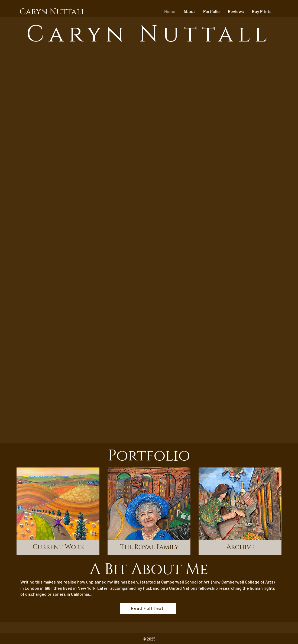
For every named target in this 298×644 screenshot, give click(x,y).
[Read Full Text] (148, 608)
